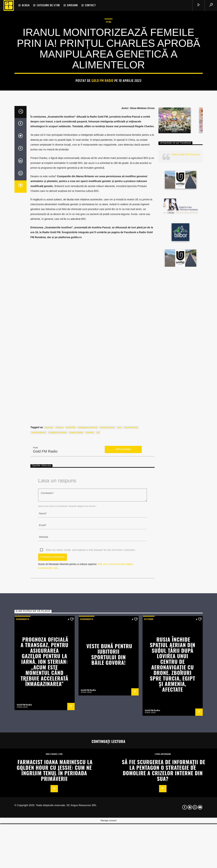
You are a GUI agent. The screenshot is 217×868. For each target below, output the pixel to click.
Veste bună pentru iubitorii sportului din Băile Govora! (109, 856)
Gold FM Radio (103, 173)
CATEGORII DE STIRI (48, 5)
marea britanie (131, 629)
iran (119, 629)
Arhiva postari (123, 651)
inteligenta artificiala (88, 629)
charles (60, 629)
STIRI (108, 114)
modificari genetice (58, 634)
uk (98, 634)
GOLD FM (71, 629)
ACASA (26, 5)
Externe (149, 821)
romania (90, 634)
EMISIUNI (72, 5)
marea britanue (39, 634)
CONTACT (90, 5)
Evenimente (23, 821)
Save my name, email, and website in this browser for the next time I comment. (91, 752)
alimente (49, 629)
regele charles (76, 634)
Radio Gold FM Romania (185, 356)
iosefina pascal (107, 629)
